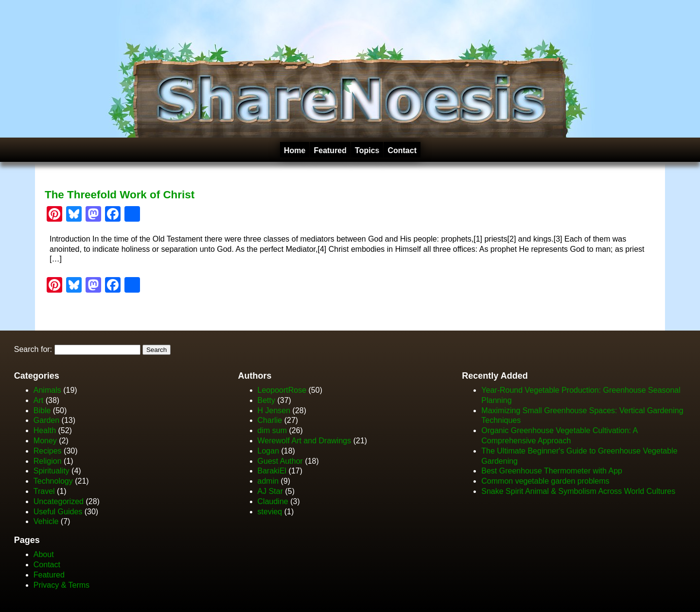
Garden (46, 420)
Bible (42, 411)
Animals (47, 390)
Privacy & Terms (61, 585)
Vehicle (46, 521)
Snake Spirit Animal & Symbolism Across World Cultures (578, 491)
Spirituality (52, 471)
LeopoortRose (283, 390)
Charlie (270, 420)
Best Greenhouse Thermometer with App (552, 471)
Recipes (48, 451)
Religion (48, 461)
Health (45, 430)
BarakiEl (272, 471)
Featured (330, 150)
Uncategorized (59, 501)
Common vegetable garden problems (545, 481)
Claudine (273, 501)
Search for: (33, 349)
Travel (44, 491)
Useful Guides (58, 512)
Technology (53, 481)
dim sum (272, 430)
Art (38, 400)
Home (295, 150)
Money (45, 441)
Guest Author (280, 461)
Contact (402, 150)
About (44, 554)
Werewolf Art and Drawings (305, 441)
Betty (266, 400)
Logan (269, 451)
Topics (367, 150)
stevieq (270, 512)
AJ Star (270, 491)
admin (268, 481)
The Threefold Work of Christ (120, 195)
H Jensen (274, 411)
